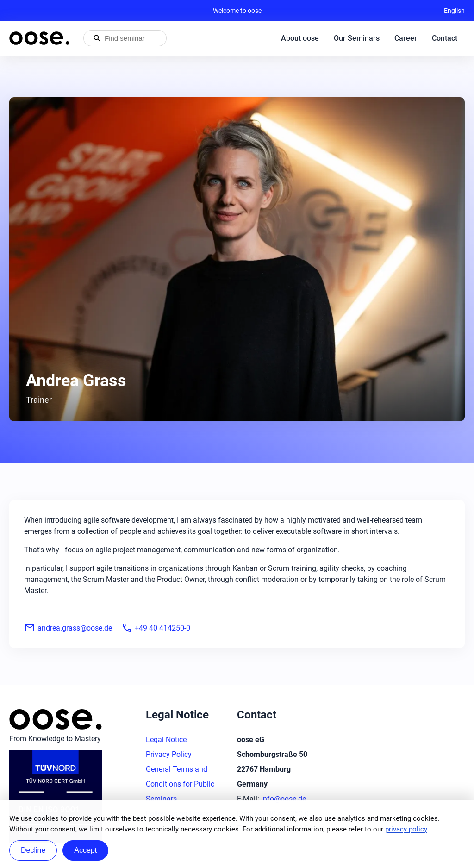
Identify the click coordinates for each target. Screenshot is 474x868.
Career (406, 38)
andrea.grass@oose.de (68, 628)
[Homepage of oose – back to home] (39, 38)
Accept (85, 850)
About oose (300, 38)
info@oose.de (284, 799)
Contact (445, 38)
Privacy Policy (169, 754)
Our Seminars (357, 38)
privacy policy (406, 829)
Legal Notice (166, 740)
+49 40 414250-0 (156, 628)
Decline (33, 850)
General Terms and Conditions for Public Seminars (180, 784)
